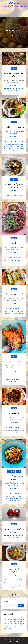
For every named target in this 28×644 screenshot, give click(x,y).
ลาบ (16, 431)
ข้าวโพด (20, 583)
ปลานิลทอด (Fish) (14, 362)
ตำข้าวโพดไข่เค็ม (15, 585)
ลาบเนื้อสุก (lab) (14, 413)
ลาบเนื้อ (19, 431)
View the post (14, 85)
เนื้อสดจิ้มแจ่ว (18, 261)
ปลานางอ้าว (16, 149)
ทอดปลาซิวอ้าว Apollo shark (14, 127)
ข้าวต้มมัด (18, 312)
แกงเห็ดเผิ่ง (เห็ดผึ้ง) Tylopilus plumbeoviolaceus (14, 186)
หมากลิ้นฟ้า (13, 501)
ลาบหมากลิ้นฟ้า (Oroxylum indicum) (14, 478)
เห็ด (17, 180)
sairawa (10, 90)
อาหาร (14, 69)
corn (9, 583)
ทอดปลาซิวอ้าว (10, 146)
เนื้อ (19, 433)
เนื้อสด (12, 261)
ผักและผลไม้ (11, 472)
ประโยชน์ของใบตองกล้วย (17, 314)
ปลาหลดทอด (15, 381)
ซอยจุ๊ (14, 243)
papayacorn (14, 583)
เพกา (18, 501)
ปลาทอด (16, 379)
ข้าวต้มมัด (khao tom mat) (14, 294)
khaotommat (11, 312)
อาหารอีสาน (15, 433)
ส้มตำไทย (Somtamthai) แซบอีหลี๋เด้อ (14, 75)
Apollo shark (11, 144)
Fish (10, 379)
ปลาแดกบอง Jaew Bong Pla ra (14, 529)
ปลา (15, 146)
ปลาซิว (18, 146)
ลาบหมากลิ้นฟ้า (15, 498)
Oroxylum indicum (15, 496)
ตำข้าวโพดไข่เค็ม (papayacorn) (14, 571)
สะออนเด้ (14, 3)
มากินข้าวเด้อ (11, 431)
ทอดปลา (17, 144)
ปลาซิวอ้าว (10, 149)
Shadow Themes (15, 641)
